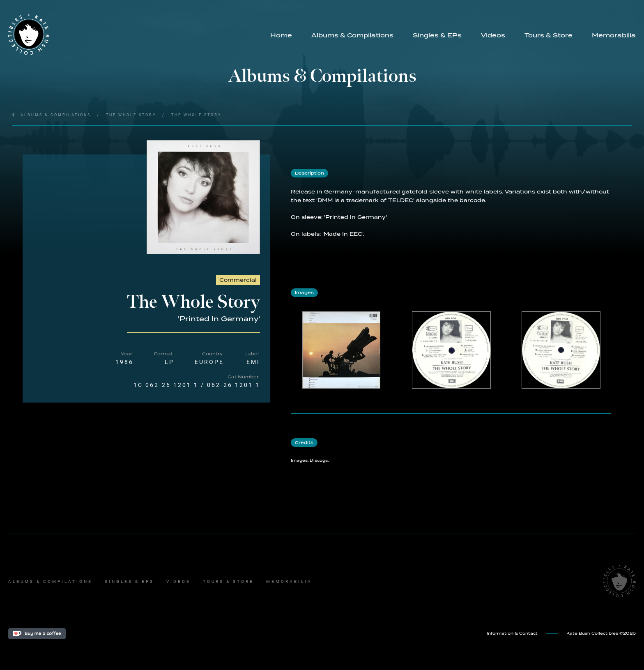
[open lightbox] (204, 197)
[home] (134, 35)
